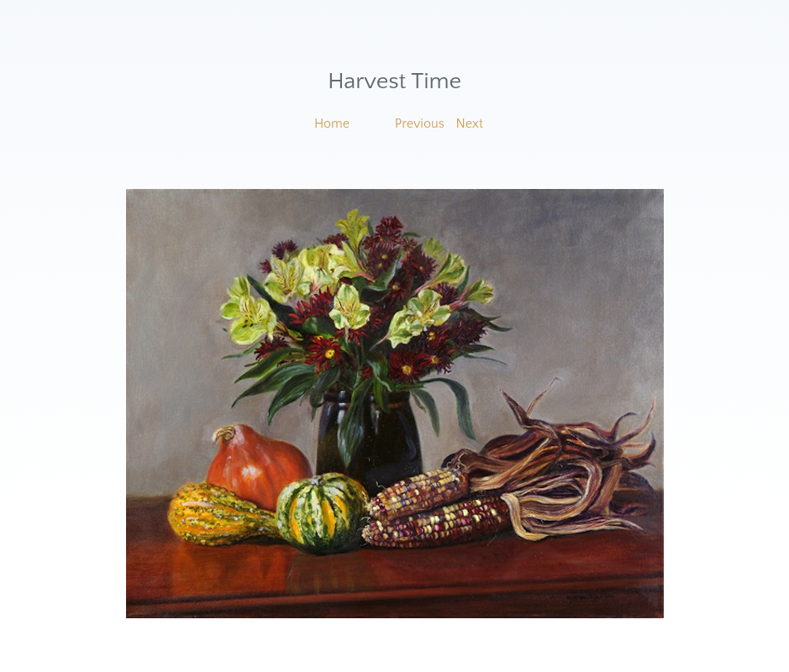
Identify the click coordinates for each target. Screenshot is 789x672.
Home (332, 123)
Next (470, 123)
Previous (420, 123)
